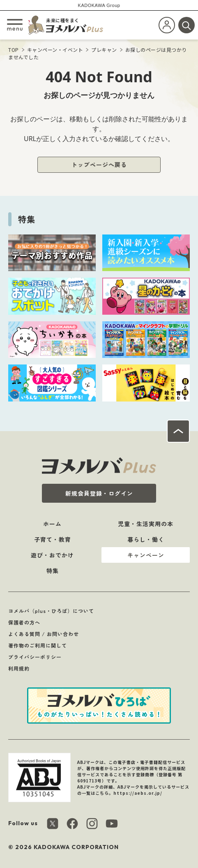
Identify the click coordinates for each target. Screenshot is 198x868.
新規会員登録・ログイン (99, 493)
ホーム (52, 524)
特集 (53, 571)
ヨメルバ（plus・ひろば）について (51, 611)
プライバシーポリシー (35, 657)
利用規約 (19, 668)
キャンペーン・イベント (55, 50)
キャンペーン (146, 555)
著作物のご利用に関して (38, 645)
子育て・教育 (53, 539)
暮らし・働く (146, 539)
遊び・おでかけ (52, 555)
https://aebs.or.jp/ (138, 793)
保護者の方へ (24, 622)
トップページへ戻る (99, 165)
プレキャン (104, 50)
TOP (14, 50)
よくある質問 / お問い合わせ (44, 634)
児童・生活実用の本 (146, 524)
